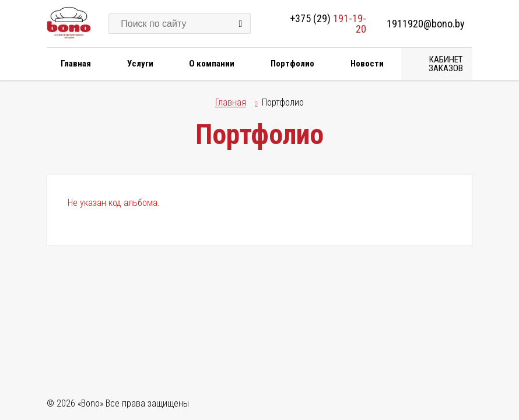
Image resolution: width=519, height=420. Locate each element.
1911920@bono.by (426, 24)
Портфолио (292, 64)
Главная (76, 64)
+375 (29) (328, 24)
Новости (367, 64)
